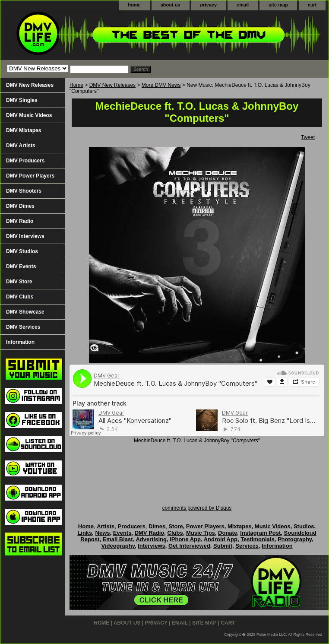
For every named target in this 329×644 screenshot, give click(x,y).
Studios (304, 526)
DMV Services (23, 327)
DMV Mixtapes (24, 130)
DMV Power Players (30, 176)
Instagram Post (260, 533)
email (243, 5)
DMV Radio (20, 221)
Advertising (151, 539)
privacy (209, 5)
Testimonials (258, 539)
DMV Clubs (20, 297)
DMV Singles (22, 100)
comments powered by (197, 508)
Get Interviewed (189, 546)
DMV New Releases (112, 85)
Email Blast (118, 539)
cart (312, 5)
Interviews (152, 546)
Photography (295, 539)
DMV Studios (22, 251)
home (134, 5)
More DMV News (161, 85)
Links (85, 533)
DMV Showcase (25, 312)
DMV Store (19, 282)
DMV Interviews (25, 236)
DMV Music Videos (29, 115)
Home (76, 85)
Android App (221, 539)
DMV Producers (25, 161)
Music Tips (201, 533)
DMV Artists (21, 146)
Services (247, 546)
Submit (223, 546)
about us (171, 5)
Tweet (308, 137)
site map (278, 5)
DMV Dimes (20, 206)
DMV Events (21, 266)
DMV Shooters (24, 191)
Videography (118, 546)
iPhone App (185, 539)
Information (20, 342)
